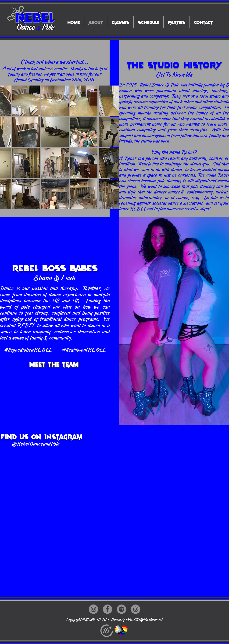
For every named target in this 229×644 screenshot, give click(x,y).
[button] (26, 101)
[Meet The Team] (54, 364)
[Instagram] (93, 609)
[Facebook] (107, 609)
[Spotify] (122, 609)
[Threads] (136, 609)
